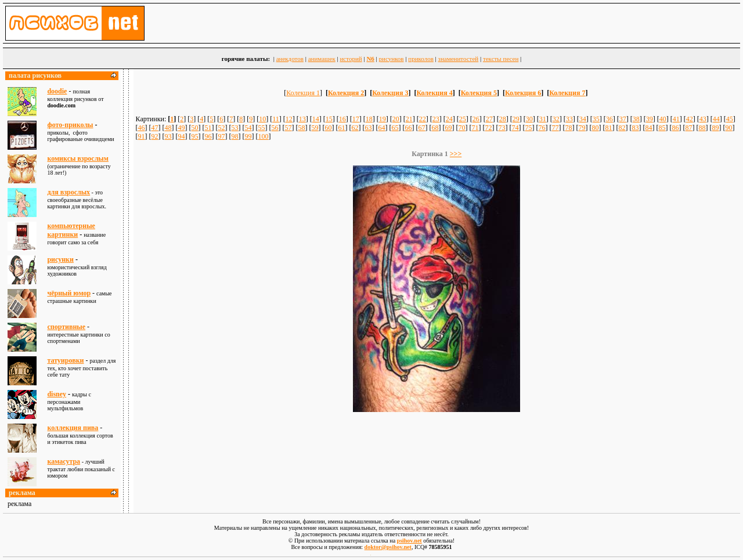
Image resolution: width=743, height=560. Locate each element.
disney (57, 394)
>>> (456, 154)
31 (543, 119)
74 (515, 128)
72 (489, 128)
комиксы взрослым (78, 158)
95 (195, 136)
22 (423, 119)
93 (168, 136)
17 (356, 119)
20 (396, 119)
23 (436, 119)
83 (636, 128)
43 (703, 119)
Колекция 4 (434, 93)
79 (582, 128)
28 (503, 119)
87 (689, 128)
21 (409, 119)
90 (729, 128)
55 (262, 128)
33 (569, 119)
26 (476, 119)
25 (463, 119)
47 (155, 128)
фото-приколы (70, 125)
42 (690, 119)
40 (663, 119)
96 (208, 136)
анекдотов (290, 59)
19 (383, 119)
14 (316, 119)
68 (435, 128)
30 (529, 119)
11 (276, 119)
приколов (421, 59)
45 (730, 119)
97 (222, 136)
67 (422, 128)
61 (342, 128)
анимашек (322, 59)
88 (702, 128)
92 (155, 136)
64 (382, 128)
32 (556, 119)
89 (716, 128)
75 (529, 128)
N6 (370, 59)
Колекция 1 (303, 93)
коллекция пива (73, 428)
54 (248, 128)
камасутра (64, 461)
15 (329, 119)
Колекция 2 (346, 93)
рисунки (60, 259)
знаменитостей (459, 59)
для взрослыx (68, 192)
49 (182, 128)
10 (262, 119)
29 (516, 119)
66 (409, 128)
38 (636, 119)
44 (716, 119)
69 (449, 128)
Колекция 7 (567, 93)
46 (142, 128)
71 (475, 128)
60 (329, 128)
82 (622, 128)
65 (395, 128)
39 (650, 119)
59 (315, 128)
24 (449, 119)
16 (342, 119)
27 (489, 119)
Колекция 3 (390, 93)
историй (351, 59)
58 (302, 128)
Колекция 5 (479, 93)
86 (676, 128)
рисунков (392, 59)
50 (195, 128)
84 (649, 128)
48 (168, 128)
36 (609, 119)
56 (275, 128)
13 (302, 119)
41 (676, 119)
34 (583, 119)
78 (569, 128)
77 (556, 128)
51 (208, 128)
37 (623, 119)
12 (289, 119)
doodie (57, 91)
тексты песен (501, 59)
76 (542, 128)
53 (235, 128)
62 (355, 128)
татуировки (65, 360)
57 (288, 128)
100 (264, 136)
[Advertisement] (437, 445)
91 (142, 136)
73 (502, 128)
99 (248, 136)
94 (182, 136)
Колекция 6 (523, 93)
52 (222, 128)
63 (369, 128)
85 (662, 128)
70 (462, 128)
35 (596, 119)
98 (235, 136)
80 (596, 128)
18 (369, 119)
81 (609, 128)
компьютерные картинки (71, 230)
